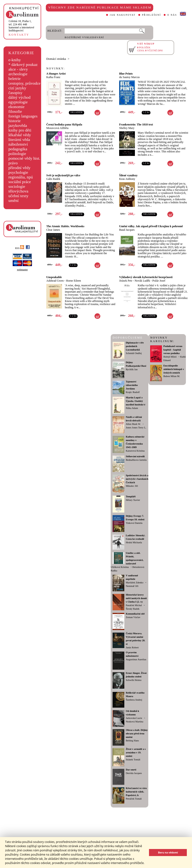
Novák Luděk (142, 281)
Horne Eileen (74, 281)
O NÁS (172, 15)
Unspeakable (54, 277)
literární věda (19, 140)
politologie (17, 154)
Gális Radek (53, 179)
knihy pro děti (20, 130)
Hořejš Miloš (170, 357)
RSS (20, 248)
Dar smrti (131, 770)
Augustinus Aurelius (136, 659)
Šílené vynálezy (128, 175)
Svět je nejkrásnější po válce (63, 175)
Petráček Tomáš (134, 799)
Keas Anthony (127, 179)
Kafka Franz (53, 77)
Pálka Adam (132, 408)
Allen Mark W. (133, 424)
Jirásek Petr (126, 281)
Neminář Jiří (132, 586)
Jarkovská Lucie (134, 718)
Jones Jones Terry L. (136, 428)
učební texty (18, 196)
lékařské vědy (20, 135)
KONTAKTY (19, 35)
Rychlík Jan (132, 369)
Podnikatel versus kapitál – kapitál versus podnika (173, 350)
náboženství (18, 144)
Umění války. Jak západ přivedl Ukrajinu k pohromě (151, 226)
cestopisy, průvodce (25, 83)
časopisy (16, 93)
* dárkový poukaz (23, 65)
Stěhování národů (135, 456)
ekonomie (16, 107)
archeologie (18, 74)
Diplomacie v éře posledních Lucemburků (135, 346)
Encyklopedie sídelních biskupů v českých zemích (174, 369)
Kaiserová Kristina (135, 451)
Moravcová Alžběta (57, 128)
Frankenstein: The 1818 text (136, 125)
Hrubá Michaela (134, 542)
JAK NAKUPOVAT (123, 15)
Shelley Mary (127, 128)
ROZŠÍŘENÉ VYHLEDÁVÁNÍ (84, 37)
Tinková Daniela (134, 523)
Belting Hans (132, 741)
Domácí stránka (56, 59)
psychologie (18, 172)
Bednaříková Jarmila (136, 460)
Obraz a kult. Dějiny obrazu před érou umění (137, 734)
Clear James (53, 230)
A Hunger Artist (56, 74)
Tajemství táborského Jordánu (132, 385)
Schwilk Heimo (134, 680)
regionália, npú (21, 177)
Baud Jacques (127, 230)
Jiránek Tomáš (133, 760)
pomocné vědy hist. (24, 158)
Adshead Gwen (55, 281)
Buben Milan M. (172, 376)
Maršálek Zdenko (135, 583)
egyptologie (18, 102)
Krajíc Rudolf (133, 392)
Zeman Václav (133, 617)
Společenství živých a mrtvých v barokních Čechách (137, 479)
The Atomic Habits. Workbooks (65, 226)
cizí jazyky (17, 88)
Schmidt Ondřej (134, 353)
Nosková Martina (134, 722)
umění (14, 201)
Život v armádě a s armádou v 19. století (136, 753)
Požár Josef (159, 281)
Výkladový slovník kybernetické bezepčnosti (146, 277)
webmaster (22, 270)
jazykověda (18, 126)
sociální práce (20, 182)
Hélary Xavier (133, 500)
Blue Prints (126, 74)
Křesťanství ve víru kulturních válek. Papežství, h (136, 792)
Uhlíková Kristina (120, 567)
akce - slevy (18, 69)
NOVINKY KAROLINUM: (162, 339)
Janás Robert (132, 647)
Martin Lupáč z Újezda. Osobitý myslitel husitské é (135, 401)
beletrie (15, 79)
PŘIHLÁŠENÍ (151, 15)
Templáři (131, 496)
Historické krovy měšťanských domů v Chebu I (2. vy (136, 598)
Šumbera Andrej (134, 700)
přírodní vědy (20, 168)
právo (13, 163)
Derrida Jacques (134, 773)
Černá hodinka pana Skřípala (64, 125)
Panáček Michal (134, 605)
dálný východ (20, 97)
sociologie (17, 187)
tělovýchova (18, 191)
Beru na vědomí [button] (168, 852)
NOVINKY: (56, 68)
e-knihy (15, 60)
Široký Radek (133, 609)
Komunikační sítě (135, 614)
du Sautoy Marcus (129, 77)
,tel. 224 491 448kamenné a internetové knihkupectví (22, 26)
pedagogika (18, 149)
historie (15, 121)
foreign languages (23, 116)
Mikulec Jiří (132, 486)
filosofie (15, 111)
